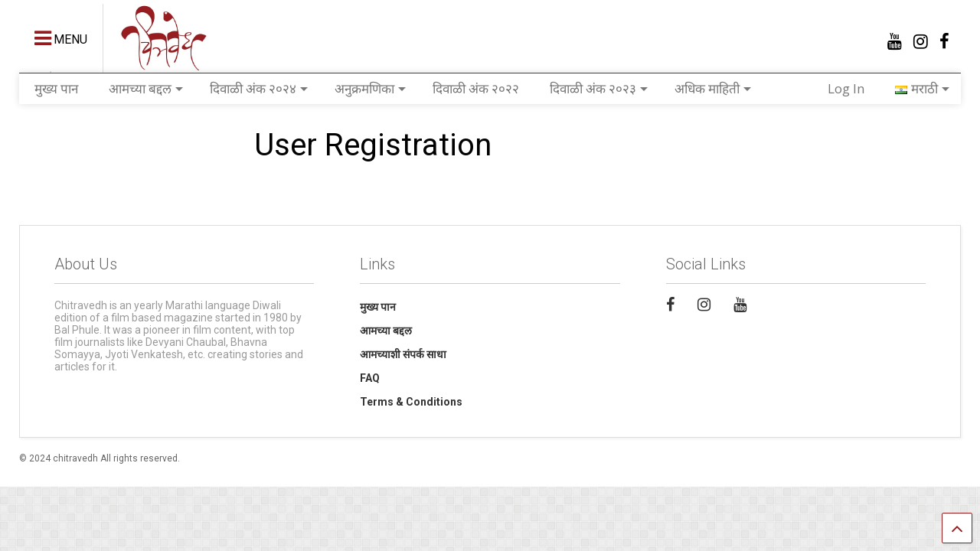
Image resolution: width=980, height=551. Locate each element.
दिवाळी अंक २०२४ (259, 88)
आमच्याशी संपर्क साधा (403, 354)
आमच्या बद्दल (146, 88)
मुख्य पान (56, 88)
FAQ (370, 378)
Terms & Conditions (411, 402)
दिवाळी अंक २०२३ (599, 88)
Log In (846, 88)
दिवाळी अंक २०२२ (476, 88)
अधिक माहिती (713, 88)
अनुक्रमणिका (370, 88)
